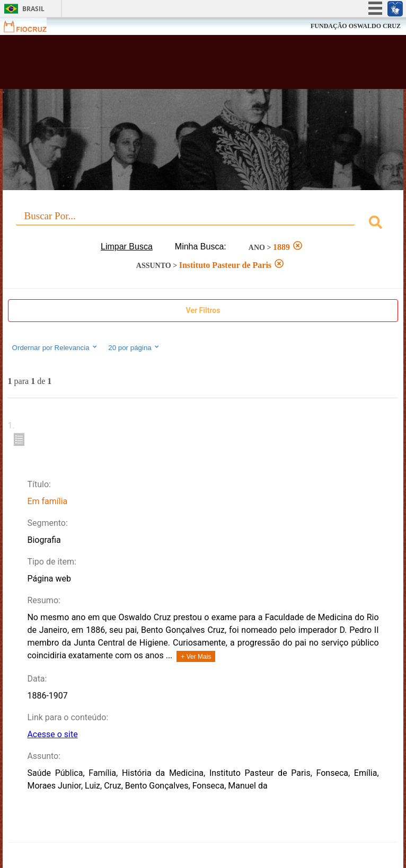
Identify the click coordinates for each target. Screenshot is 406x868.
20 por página (134, 347)
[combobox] (203, 224)
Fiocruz (32, 26)
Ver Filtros (203, 310)
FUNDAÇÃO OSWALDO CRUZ (356, 26)
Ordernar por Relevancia (55, 347)
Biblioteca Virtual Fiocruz (167, 65)
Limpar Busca (127, 247)
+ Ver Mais (196, 657)
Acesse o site (52, 734)
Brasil (33, 9)
